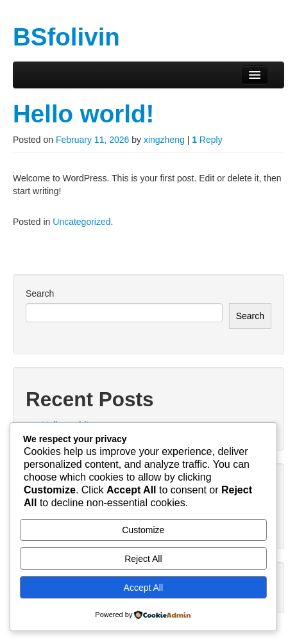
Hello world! (83, 114)
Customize (143, 530)
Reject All (143, 559)
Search (40, 293)
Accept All (143, 588)
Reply (207, 140)
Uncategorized (81, 222)
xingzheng (164, 140)
